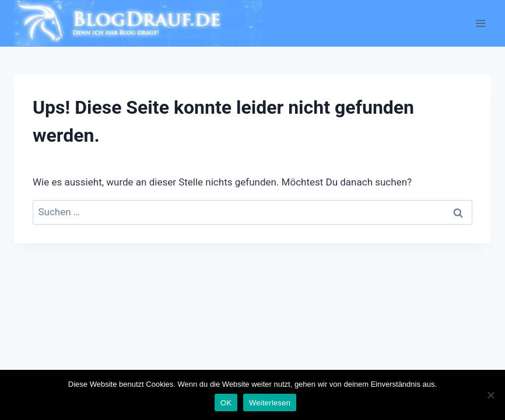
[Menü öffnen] (480, 23)
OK (226, 403)
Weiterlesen (270, 403)
